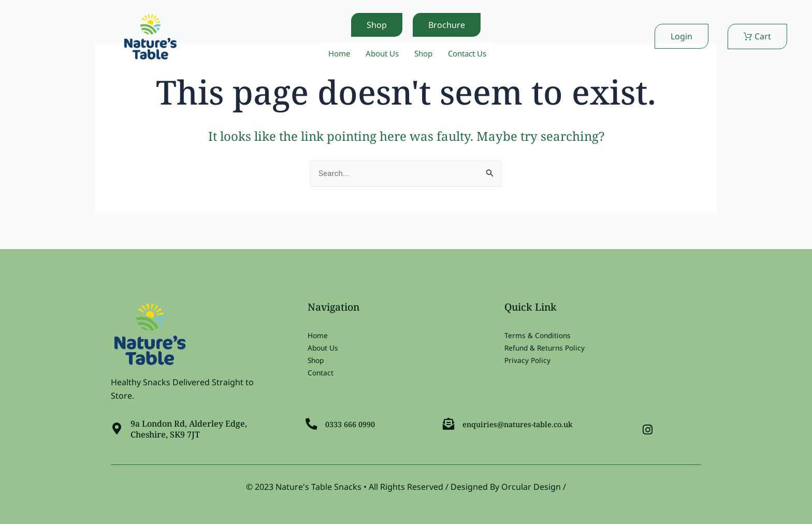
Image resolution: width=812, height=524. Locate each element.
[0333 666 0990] (312, 422)
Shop (424, 54)
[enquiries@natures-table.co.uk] (450, 422)
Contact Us (471, 54)
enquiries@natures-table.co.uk (525, 422)
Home (335, 54)
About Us (380, 54)
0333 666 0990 (354, 422)
